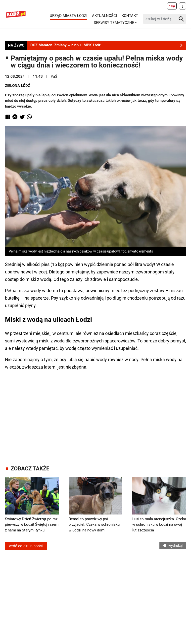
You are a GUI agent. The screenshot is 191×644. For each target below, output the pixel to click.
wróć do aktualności (26, 546)
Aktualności (104, 16)
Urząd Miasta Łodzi (69, 16)
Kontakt (130, 16)
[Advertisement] (98, 413)
